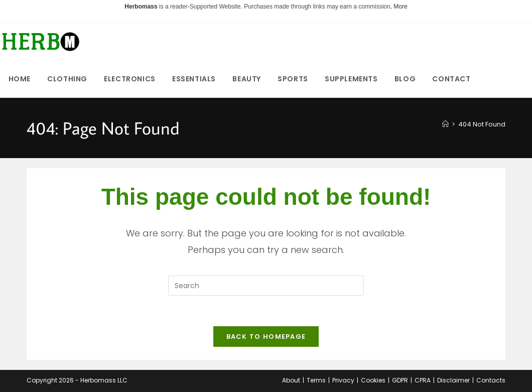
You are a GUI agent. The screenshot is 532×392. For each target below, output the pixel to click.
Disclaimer (453, 380)
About (291, 380)
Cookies (373, 380)
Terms (316, 380)
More (400, 7)
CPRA (423, 380)
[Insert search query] (266, 286)
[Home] (445, 124)
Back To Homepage (266, 337)
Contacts (491, 380)
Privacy (343, 380)
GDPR (400, 380)
